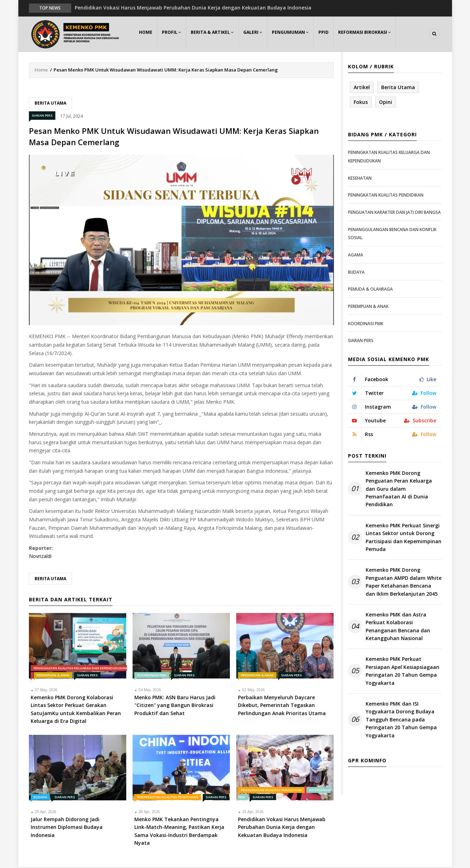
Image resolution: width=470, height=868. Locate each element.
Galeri (257, 34)
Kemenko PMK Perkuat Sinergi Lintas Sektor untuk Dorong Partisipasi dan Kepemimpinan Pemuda (404, 538)
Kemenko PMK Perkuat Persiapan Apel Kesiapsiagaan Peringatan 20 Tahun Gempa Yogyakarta (402, 671)
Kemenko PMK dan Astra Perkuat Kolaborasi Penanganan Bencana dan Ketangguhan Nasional (398, 627)
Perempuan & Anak (53, 675)
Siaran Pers (42, 116)
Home (147, 34)
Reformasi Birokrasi (372, 34)
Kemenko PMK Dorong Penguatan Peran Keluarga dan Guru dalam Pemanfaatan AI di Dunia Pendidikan (399, 489)
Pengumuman (296, 34)
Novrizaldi (40, 557)
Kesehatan (360, 178)
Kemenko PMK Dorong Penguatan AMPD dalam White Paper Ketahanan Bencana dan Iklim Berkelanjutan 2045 (404, 582)
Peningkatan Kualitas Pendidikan (168, 797)
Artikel (362, 88)
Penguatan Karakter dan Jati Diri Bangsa (394, 213)
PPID (330, 34)
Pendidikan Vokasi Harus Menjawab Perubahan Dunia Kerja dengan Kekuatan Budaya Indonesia (193, 8)
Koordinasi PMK (152, 675)
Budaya (40, 797)
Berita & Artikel (215, 34)
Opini (386, 102)
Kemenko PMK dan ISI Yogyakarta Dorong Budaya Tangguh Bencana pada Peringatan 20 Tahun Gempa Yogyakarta (401, 720)
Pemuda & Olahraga (370, 289)
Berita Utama (50, 103)
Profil (174, 34)
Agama (356, 255)
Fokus (361, 102)
